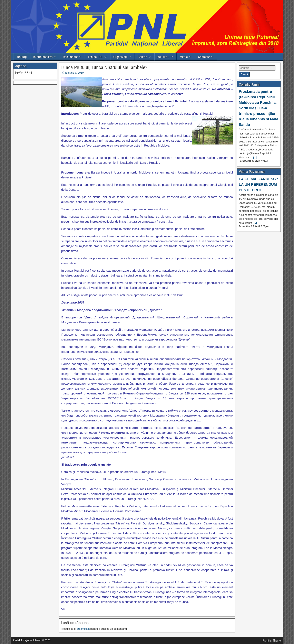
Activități (163, 57)
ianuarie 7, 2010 (74, 73)
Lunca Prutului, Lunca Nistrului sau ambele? (104, 67)
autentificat (83, 629)
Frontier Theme (272, 641)
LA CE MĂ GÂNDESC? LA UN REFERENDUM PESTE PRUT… (258, 185)
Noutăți (22, 57)
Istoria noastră (43, 57)
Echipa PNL (96, 57)
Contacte (204, 57)
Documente (70, 57)
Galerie (143, 57)
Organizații (120, 57)
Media (184, 57)
